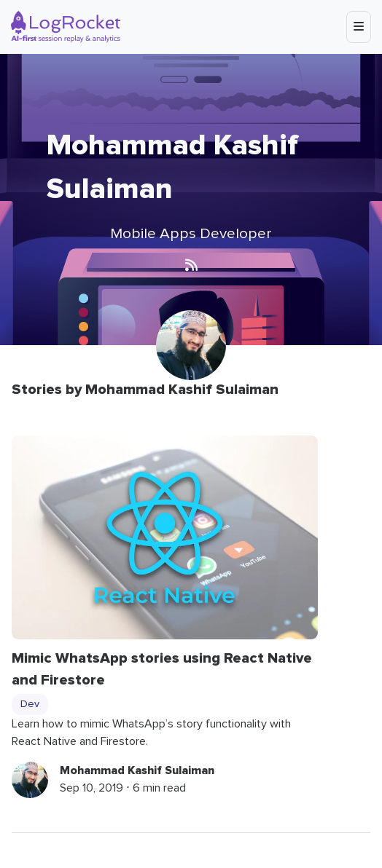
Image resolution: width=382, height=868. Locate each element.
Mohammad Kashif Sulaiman (137, 770)
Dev (30, 704)
